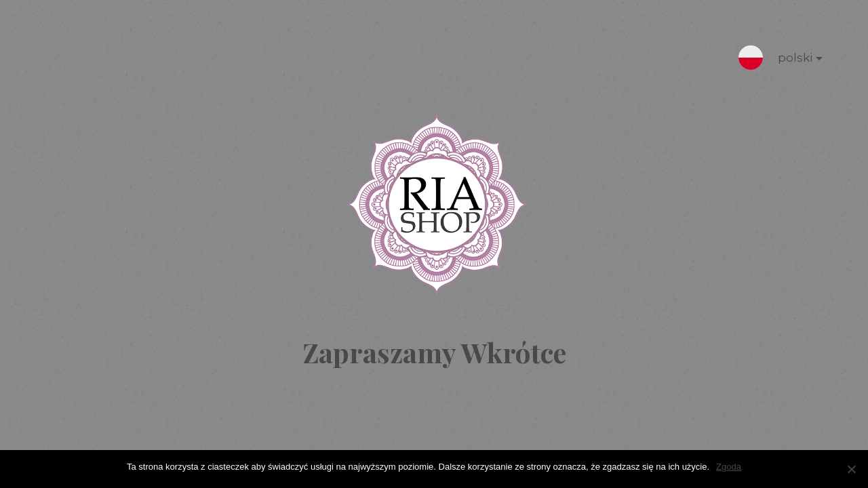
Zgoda (729, 467)
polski (789, 60)
